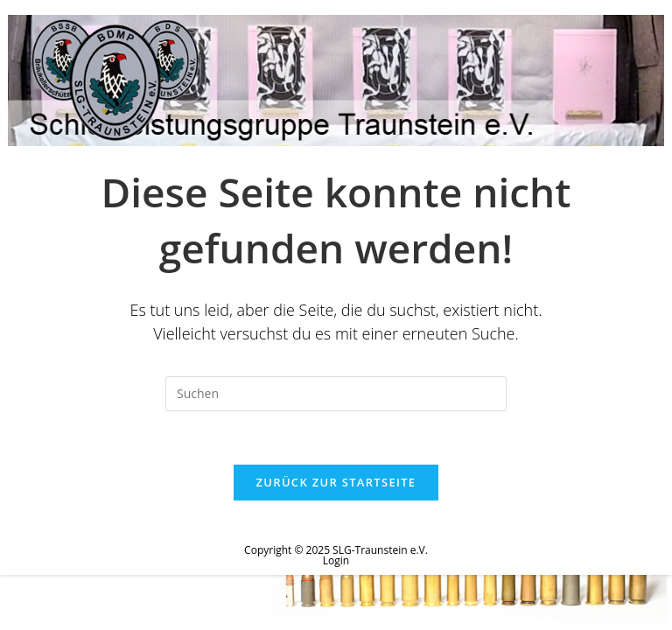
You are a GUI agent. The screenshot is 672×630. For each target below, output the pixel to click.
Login (336, 560)
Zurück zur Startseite (336, 482)
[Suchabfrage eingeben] (336, 394)
